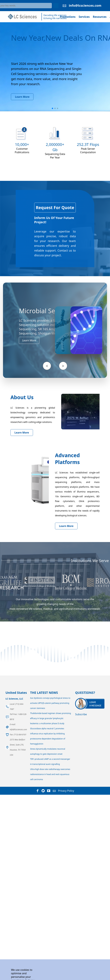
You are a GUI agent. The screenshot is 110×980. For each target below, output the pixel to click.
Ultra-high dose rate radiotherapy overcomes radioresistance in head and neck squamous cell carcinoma (50, 774)
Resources (100, 17)
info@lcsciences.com (85, 5)
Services (84, 17)
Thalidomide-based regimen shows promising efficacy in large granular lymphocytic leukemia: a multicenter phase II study (50, 718)
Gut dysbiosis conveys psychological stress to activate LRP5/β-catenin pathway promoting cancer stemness (50, 703)
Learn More (22, 97)
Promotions (68, 17)
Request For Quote (55, 208)
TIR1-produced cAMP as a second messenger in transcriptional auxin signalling (50, 762)
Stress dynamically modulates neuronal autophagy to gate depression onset (48, 751)
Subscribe (81, 714)
